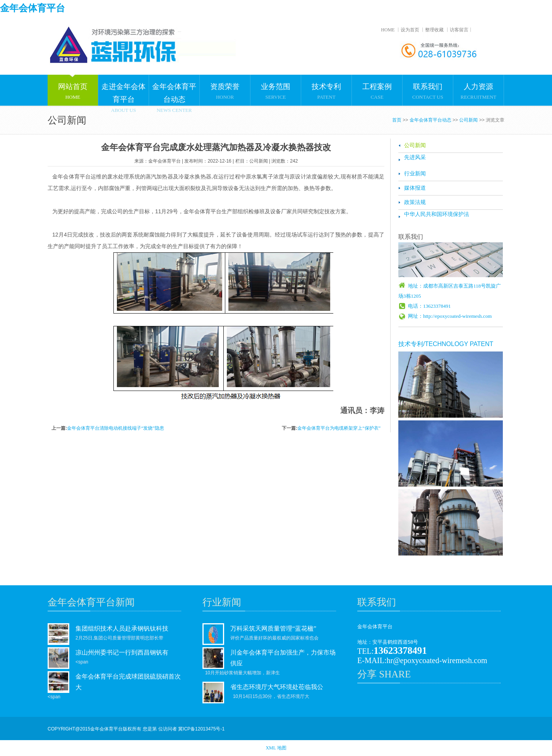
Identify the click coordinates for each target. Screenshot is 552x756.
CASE (377, 87)
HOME (388, 30)
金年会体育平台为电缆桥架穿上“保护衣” (339, 428)
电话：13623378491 (429, 306)
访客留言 (459, 30)
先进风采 (415, 157)
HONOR (225, 87)
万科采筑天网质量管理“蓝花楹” (273, 628)
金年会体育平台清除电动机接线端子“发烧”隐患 (116, 428)
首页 (397, 120)
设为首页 (410, 30)
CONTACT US (428, 87)
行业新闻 (415, 174)
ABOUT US (123, 90)
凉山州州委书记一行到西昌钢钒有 (122, 652)
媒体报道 (415, 188)
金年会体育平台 (33, 8)
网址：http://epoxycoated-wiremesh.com (450, 316)
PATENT (326, 87)
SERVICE (276, 87)
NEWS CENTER (174, 90)
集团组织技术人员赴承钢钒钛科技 (122, 628)
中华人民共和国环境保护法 (437, 214)
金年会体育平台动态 (430, 120)
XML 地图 (276, 748)
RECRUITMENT (478, 87)
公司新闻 (468, 120)
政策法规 (415, 202)
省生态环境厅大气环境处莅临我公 (277, 687)
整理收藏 (434, 30)
